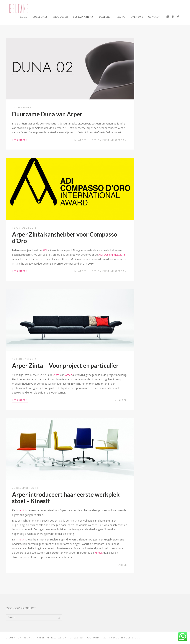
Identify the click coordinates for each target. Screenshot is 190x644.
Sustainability (83, 17)
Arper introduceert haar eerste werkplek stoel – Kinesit (66, 498)
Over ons (137, 17)
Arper (82, 140)
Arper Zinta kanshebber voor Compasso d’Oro (65, 237)
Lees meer (20, 140)
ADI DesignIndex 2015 (112, 255)
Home (24, 17)
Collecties (40, 17)
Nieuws (121, 17)
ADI (45, 250)
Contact (154, 17)
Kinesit (20, 510)
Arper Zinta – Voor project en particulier (65, 365)
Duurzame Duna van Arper (47, 114)
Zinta (56, 375)
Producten (60, 17)
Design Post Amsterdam (109, 140)
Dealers (105, 17)
